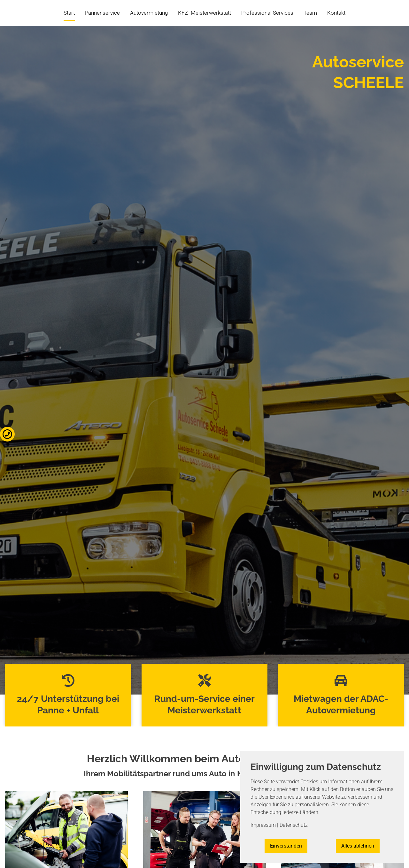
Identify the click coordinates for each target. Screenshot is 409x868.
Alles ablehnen (358, 846)
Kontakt (336, 13)
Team (310, 13)
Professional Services (267, 13)
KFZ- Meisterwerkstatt (204, 13)
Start (69, 13)
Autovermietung (149, 13)
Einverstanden (286, 846)
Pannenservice (102, 13)
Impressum (263, 825)
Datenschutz (294, 825)
